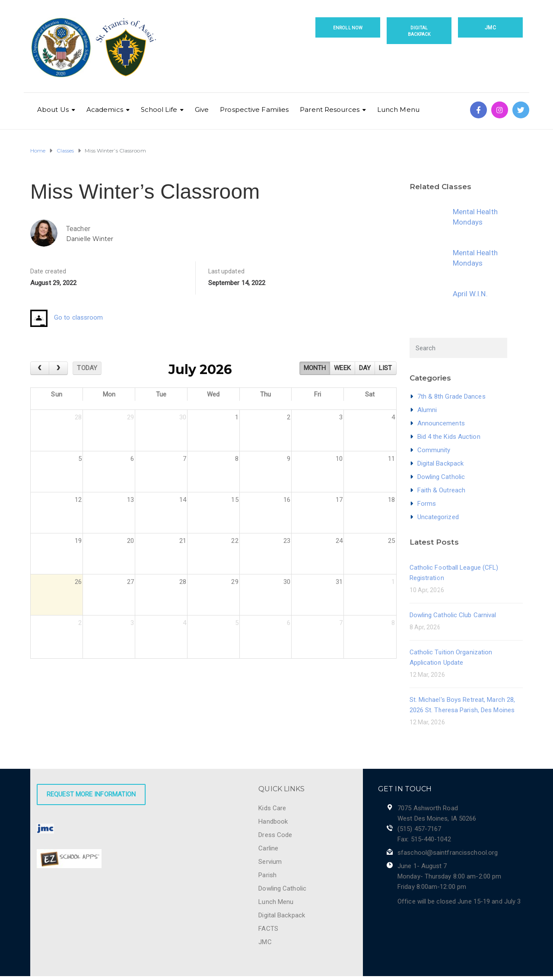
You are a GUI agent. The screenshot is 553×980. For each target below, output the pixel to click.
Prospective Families (254, 109)
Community (434, 450)
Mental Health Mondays (475, 217)
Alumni (427, 410)
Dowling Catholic (441, 477)
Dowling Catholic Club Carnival (453, 615)
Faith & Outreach (442, 490)
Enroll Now (348, 28)
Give (202, 109)
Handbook (273, 821)
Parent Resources (330, 109)
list (385, 368)
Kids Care (272, 808)
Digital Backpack (419, 31)
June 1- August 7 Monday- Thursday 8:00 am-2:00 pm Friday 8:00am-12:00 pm (449, 876)
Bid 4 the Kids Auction (449, 437)
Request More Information (91, 794)
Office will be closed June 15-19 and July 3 (459, 901)
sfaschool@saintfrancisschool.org (448, 853)
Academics (105, 109)
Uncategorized (438, 517)
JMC (490, 28)
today (87, 368)
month (315, 368)
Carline (268, 848)
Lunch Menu (398, 109)
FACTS (268, 929)
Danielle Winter (90, 239)
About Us (53, 109)
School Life (159, 109)
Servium (270, 862)
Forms (427, 504)
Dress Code (275, 835)
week (342, 368)
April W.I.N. (470, 294)
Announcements (441, 423)
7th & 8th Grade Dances (451, 396)
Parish (267, 875)
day (365, 368)
